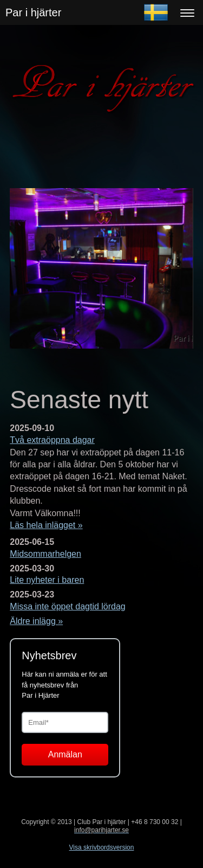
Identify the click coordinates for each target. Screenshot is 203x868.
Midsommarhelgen (45, 554)
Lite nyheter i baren (47, 580)
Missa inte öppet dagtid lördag (67, 606)
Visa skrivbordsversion (102, 847)
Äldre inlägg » (36, 621)
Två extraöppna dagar (52, 440)
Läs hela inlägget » (46, 525)
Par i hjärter (33, 12)
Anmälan (65, 754)
